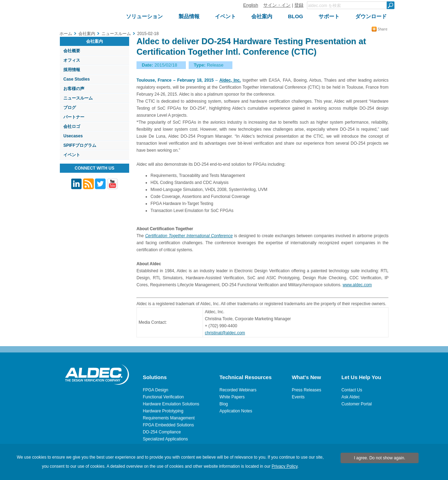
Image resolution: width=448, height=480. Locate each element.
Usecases (73, 136)
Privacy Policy (285, 466)
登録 (299, 5)
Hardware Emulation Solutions (171, 404)
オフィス (72, 60)
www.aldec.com (357, 285)
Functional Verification (163, 397)
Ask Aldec (351, 397)
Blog (224, 404)
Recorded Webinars (238, 390)
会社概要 (72, 51)
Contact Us (352, 390)
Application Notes (236, 411)
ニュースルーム (78, 98)
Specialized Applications (165, 439)
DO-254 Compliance (162, 432)
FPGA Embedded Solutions (168, 425)
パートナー (74, 117)
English (251, 5)
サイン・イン (277, 5)
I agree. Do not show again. (380, 458)
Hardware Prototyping (163, 411)
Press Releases (307, 390)
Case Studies (76, 79)
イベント (72, 155)
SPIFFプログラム (80, 145)
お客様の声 (74, 89)
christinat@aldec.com (225, 333)
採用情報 (72, 70)
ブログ (70, 108)
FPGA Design (156, 390)
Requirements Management (169, 418)
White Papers (232, 397)
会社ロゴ (72, 126)
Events (298, 397)
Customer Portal (356, 404)
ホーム (66, 34)
